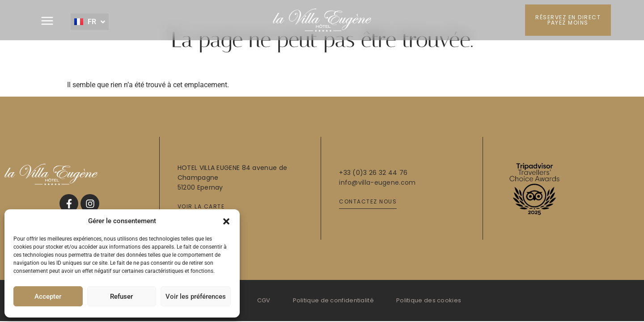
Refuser (121, 297)
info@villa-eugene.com (377, 182)
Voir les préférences (196, 297)
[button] (226, 221)
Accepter (48, 297)
